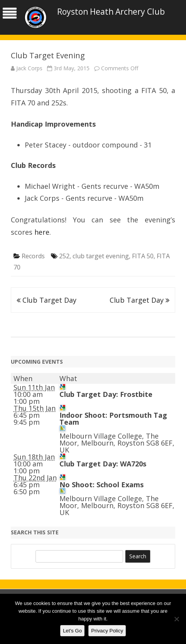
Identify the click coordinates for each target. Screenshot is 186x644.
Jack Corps (29, 68)
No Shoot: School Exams (101, 485)
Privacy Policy (107, 631)
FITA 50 (143, 256)
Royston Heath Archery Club (111, 12)
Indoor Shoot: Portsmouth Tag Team (113, 419)
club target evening (101, 256)
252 (64, 256)
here (42, 232)
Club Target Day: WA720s (103, 464)
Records (33, 256)
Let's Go (72, 631)
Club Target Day (46, 300)
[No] (176, 619)
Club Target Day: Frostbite (106, 394)
